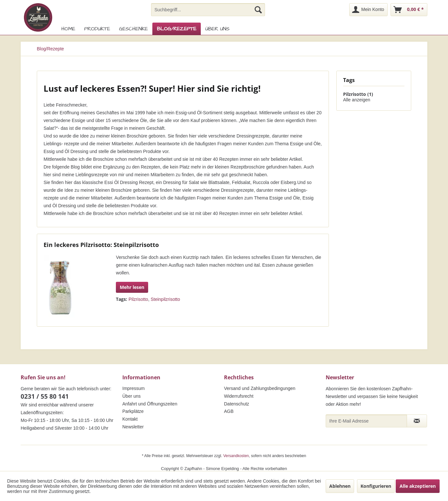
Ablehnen (340, 486)
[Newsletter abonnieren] (417, 421)
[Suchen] (258, 10)
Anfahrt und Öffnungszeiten (150, 404)
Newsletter (133, 427)
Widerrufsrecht (239, 396)
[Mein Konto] (368, 10)
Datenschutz (237, 404)
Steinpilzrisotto (165, 299)
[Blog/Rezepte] (177, 29)
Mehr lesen (132, 287)
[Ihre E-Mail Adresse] (366, 421)
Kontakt (130, 419)
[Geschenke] (133, 29)
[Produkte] (97, 29)
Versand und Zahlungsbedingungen (260, 388)
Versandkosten (236, 456)
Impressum (133, 388)
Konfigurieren (376, 486)
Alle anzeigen (357, 100)
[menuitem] (208, 10)
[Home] (68, 29)
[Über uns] (217, 29)
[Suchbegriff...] (208, 10)
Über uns (132, 396)
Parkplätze (133, 411)
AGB (229, 411)
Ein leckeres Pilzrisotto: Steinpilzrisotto (101, 245)
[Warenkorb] (409, 10)
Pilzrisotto (138, 299)
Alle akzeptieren (418, 486)
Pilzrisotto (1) (358, 94)
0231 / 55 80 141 (45, 396)
